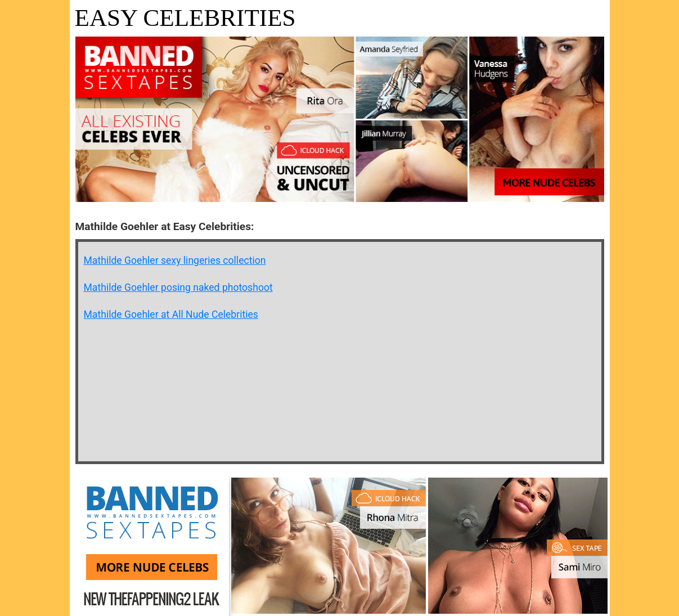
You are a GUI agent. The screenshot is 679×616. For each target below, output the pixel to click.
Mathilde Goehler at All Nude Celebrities (171, 314)
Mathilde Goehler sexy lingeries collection (175, 260)
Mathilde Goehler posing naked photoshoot (178, 287)
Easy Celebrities (185, 18)
